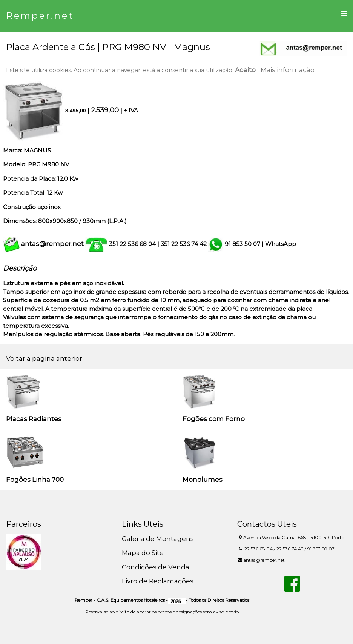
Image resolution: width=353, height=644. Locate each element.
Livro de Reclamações (158, 581)
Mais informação (288, 70)
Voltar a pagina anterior (44, 358)
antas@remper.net (52, 244)
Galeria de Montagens (158, 539)
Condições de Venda (156, 567)
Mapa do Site (143, 553)
